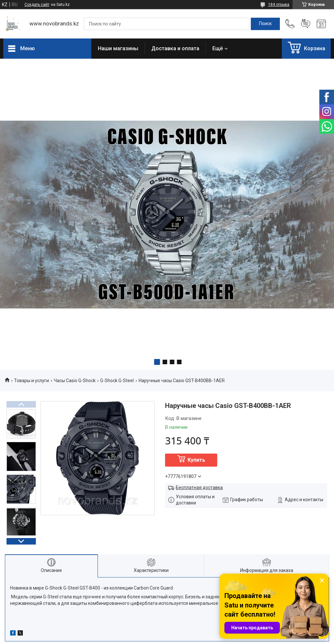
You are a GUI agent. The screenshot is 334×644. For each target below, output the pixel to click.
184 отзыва (279, 5)
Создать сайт (37, 5)
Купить (196, 460)
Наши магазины (118, 48)
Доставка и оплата (175, 48)
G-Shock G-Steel (117, 381)
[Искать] (265, 24)
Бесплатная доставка (199, 487)
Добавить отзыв (306, 24)
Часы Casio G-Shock (75, 381)
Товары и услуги (31, 381)
